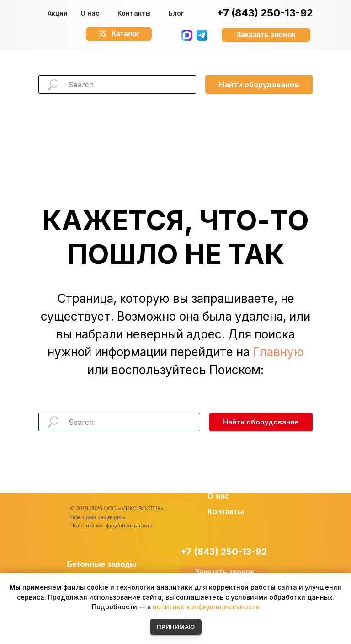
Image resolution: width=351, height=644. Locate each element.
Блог (176, 13)
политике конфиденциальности (206, 607)
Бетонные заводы (102, 564)
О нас (90, 13)
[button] (266, 35)
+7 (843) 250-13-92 (265, 13)
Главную (278, 352)
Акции (58, 13)
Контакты (134, 13)
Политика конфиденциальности (112, 526)
